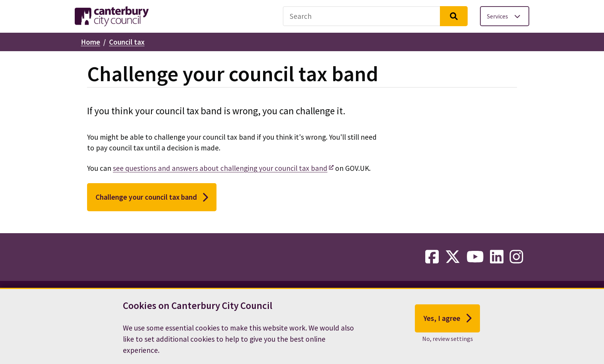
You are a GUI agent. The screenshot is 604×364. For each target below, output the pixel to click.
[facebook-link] (432, 257)
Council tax (127, 42)
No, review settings (448, 343)
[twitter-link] (453, 257)
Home (91, 42)
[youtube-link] (475, 257)
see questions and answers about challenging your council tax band (220, 168)
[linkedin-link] (497, 257)
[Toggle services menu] (505, 16)
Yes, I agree (447, 322)
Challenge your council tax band (152, 197)
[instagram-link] (516, 257)
